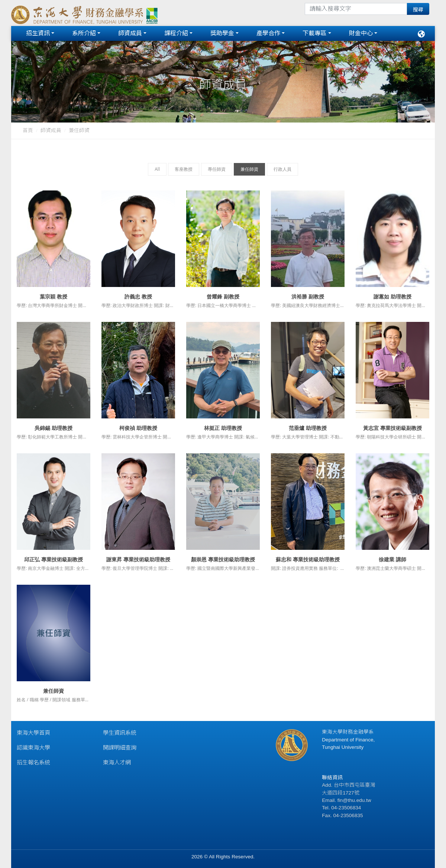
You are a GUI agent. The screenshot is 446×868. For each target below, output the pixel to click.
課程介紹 (176, 33)
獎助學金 (222, 33)
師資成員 (130, 33)
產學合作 (268, 33)
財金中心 (361, 33)
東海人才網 (117, 762)
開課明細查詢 (120, 748)
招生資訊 (38, 33)
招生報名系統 (33, 762)
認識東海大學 (33, 748)
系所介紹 (84, 33)
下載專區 (314, 33)
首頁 (28, 130)
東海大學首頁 (33, 733)
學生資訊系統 (120, 733)
